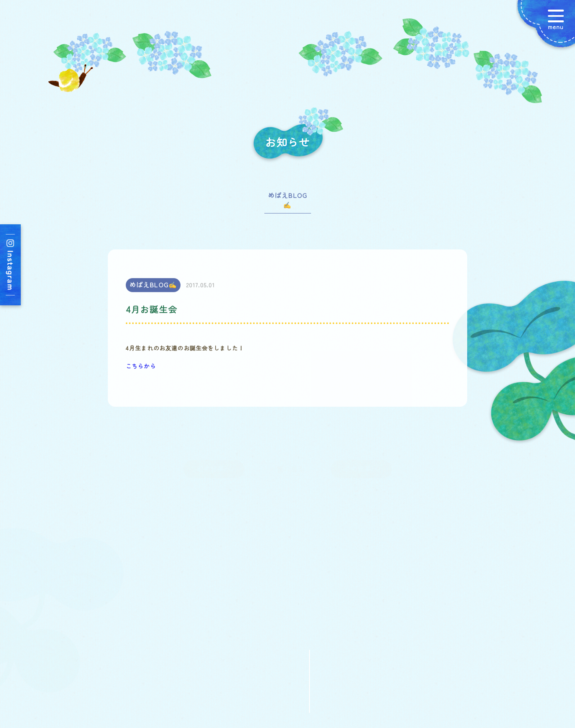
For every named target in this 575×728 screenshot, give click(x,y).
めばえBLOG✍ (287, 203)
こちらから (141, 368)
